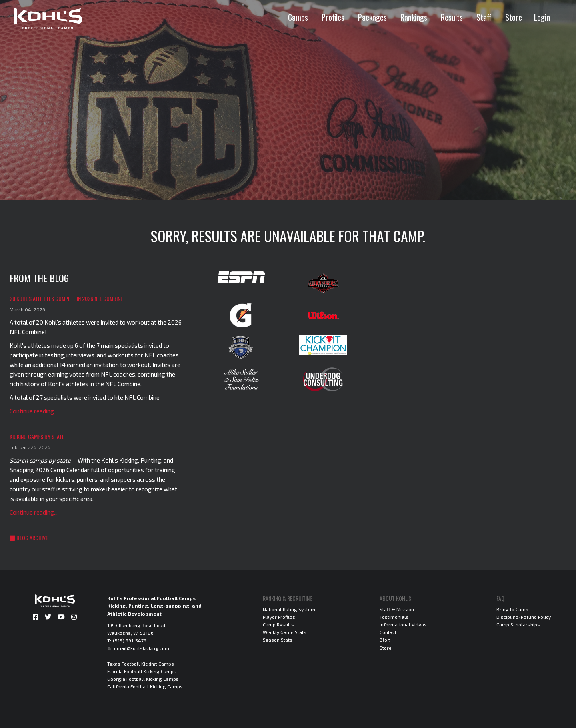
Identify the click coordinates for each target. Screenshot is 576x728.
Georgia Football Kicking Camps (143, 679)
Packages (372, 17)
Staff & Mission (397, 609)
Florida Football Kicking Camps (142, 671)
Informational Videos (403, 624)
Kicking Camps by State (37, 436)
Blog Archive (29, 538)
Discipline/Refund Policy (524, 617)
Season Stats (278, 640)
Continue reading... (34, 411)
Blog (385, 640)
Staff (484, 17)
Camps (298, 17)
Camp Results (278, 624)
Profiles (333, 17)
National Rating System (289, 609)
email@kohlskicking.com (142, 648)
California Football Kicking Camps (145, 686)
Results (452, 17)
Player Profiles (279, 617)
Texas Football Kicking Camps (141, 664)
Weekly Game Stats (285, 632)
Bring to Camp (512, 609)
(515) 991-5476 (130, 640)
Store (514, 17)
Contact (388, 632)
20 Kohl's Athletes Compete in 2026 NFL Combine (66, 298)
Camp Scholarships (518, 624)
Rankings (414, 17)
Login (542, 17)
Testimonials (394, 617)
